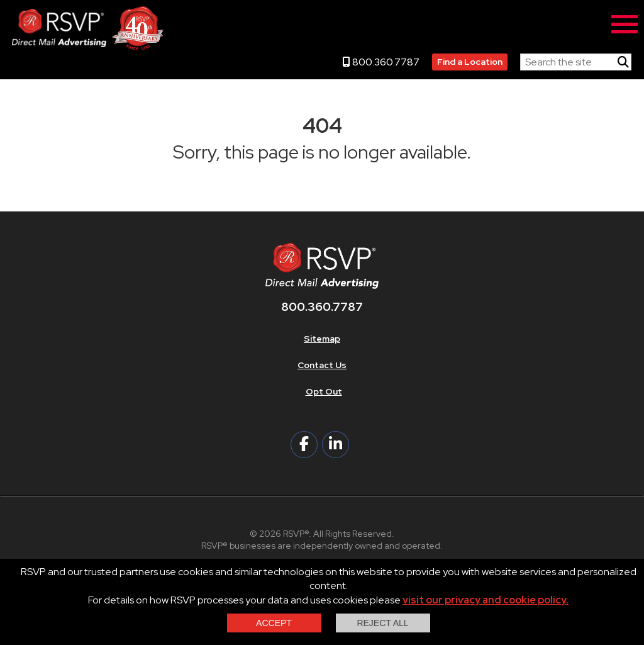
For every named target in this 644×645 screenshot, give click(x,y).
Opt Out (324, 391)
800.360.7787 (381, 62)
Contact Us (322, 365)
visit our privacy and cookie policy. (486, 600)
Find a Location (470, 62)
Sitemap (322, 339)
